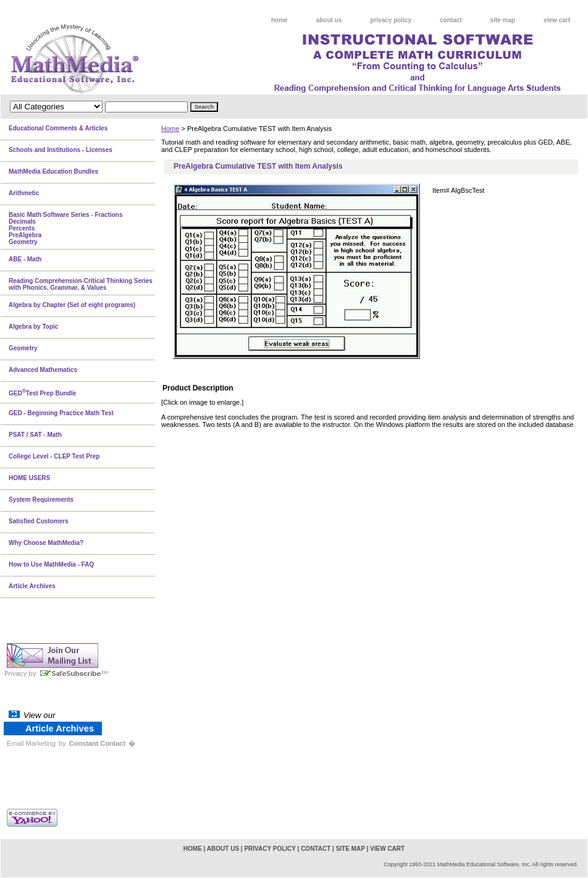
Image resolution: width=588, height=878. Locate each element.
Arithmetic (24, 193)
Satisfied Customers (39, 521)
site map (503, 20)
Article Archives (32, 586)
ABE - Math (25, 259)
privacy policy (391, 20)
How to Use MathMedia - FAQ (51, 564)
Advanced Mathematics (43, 370)
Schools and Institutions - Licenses (61, 150)
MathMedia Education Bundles (53, 171)
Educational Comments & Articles (58, 128)
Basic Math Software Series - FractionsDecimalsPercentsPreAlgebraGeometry (66, 228)
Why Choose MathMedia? (46, 543)
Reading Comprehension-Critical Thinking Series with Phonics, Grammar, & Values (81, 284)
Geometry (23, 348)
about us (329, 20)
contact (451, 20)
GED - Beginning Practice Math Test (61, 413)
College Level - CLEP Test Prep (54, 456)
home (279, 20)
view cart (557, 20)
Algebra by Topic (33, 327)
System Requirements (41, 500)
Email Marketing (31, 743)
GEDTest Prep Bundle (42, 392)
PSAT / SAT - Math (35, 435)
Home (170, 129)
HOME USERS (29, 478)
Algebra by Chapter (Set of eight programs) (72, 305)
